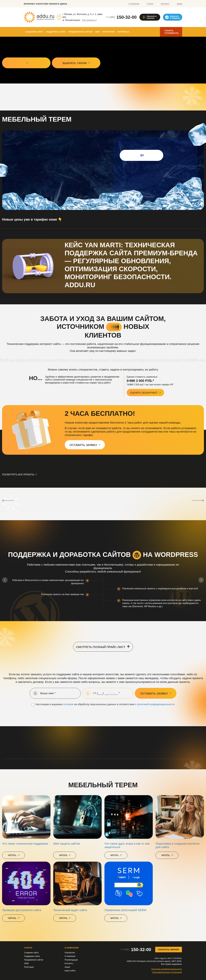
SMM (97, 32)
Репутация (29, 967)
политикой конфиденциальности (156, 704)
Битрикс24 (123, 32)
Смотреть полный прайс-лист (103, 646)
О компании (134, 4)
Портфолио (109, 32)
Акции (180, 4)
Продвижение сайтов (80, 32)
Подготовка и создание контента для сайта (177, 845)
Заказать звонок (169, 950)
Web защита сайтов (67, 844)
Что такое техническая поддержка (25, 844)
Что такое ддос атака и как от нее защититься (127, 845)
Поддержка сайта (56, 32)
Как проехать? (90, 20)
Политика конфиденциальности (167, 969)
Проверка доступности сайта (22, 910)
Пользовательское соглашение (167, 972)
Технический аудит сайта (70, 910)
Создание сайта (34, 32)
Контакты (165, 4)
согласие (68, 704)
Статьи (150, 4)
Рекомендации (71, 960)
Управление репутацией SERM (125, 910)
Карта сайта (70, 971)
